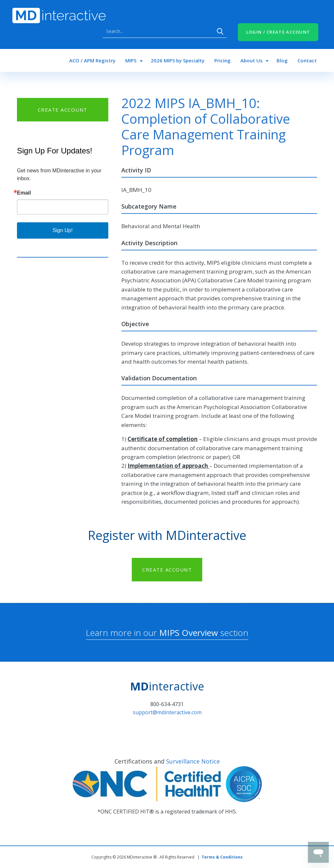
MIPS (131, 60)
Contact (307, 60)
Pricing (222, 60)
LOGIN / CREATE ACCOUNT (278, 32)
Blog (282, 60)
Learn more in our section (167, 633)
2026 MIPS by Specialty (178, 60)
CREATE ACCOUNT (63, 110)
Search (220, 31)
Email (24, 193)
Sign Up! (62, 230)
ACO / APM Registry (92, 60)
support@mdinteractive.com (167, 712)
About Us (251, 60)
